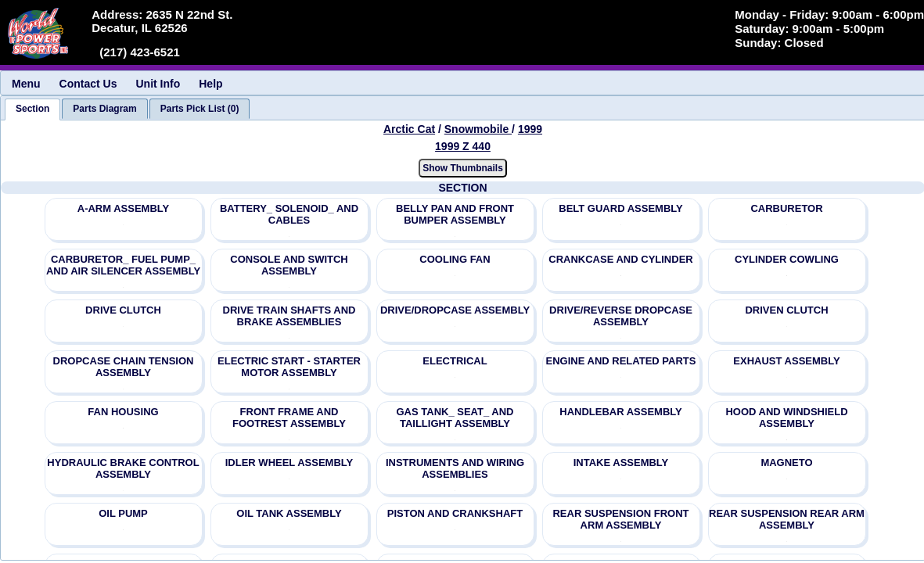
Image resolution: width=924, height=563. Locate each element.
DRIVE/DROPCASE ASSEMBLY (455, 310)
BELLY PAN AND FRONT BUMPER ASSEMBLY (455, 214)
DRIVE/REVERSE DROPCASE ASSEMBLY (621, 316)
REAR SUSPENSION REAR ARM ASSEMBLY (787, 519)
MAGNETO (786, 463)
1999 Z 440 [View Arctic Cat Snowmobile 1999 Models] (463, 146)
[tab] (32, 109)
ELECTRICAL (455, 361)
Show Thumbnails (463, 168)
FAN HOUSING (123, 412)
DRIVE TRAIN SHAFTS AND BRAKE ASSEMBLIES (289, 316)
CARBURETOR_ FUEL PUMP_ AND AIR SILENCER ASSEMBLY (123, 265)
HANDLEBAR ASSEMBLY (621, 412)
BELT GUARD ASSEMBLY (620, 208)
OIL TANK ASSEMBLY (289, 513)
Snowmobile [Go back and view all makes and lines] (478, 129)
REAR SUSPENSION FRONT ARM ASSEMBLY (620, 519)
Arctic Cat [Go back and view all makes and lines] (409, 129)
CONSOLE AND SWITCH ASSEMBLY (289, 265)
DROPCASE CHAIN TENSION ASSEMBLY (124, 367)
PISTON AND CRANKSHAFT (455, 513)
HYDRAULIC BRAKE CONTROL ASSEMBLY (123, 468)
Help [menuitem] (210, 84)
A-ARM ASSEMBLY (124, 208)
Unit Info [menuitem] (158, 84)
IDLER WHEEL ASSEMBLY (289, 463)
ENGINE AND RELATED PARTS (621, 361)
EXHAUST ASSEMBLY (786, 361)
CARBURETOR (786, 208)
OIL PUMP (123, 513)
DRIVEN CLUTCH (786, 310)
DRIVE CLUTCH (123, 310)
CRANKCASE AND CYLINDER (620, 259)
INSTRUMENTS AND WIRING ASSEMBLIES (455, 468)
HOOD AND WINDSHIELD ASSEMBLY (786, 418)
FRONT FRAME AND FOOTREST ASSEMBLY (289, 418)
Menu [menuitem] (26, 84)
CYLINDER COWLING (787, 259)
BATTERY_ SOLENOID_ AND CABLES (289, 214)
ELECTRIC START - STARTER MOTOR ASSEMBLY (289, 367)
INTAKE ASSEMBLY (621, 463)
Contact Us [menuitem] (88, 84)
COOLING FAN (455, 259)
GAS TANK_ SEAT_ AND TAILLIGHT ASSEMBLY (455, 418)
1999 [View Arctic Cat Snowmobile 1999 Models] (530, 129)
